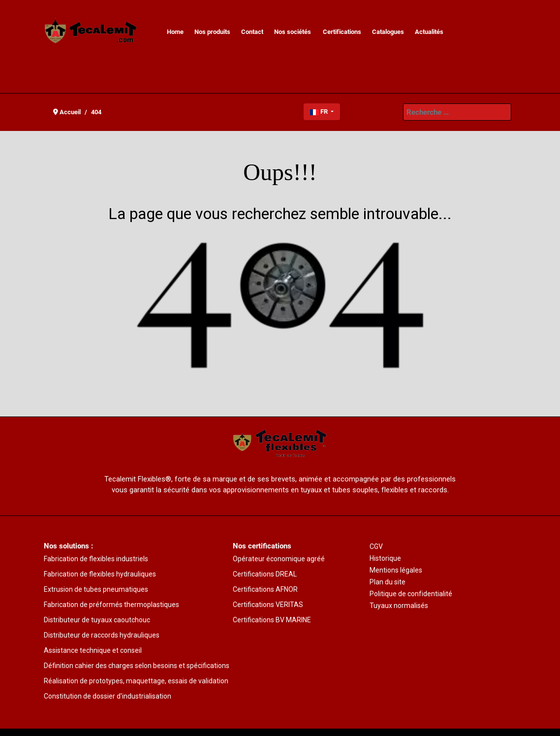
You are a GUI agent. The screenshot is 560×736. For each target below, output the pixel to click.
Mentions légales (396, 570)
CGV (376, 546)
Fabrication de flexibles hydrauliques (100, 574)
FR (320, 112)
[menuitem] (175, 32)
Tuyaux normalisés (399, 606)
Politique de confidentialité (411, 594)
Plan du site (388, 582)
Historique (385, 558)
